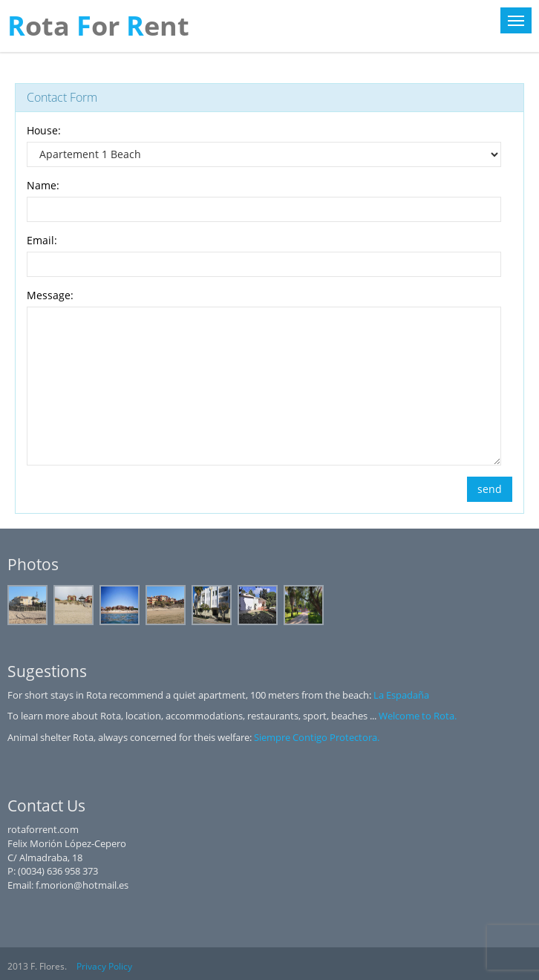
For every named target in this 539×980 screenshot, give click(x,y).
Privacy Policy (104, 966)
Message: (50, 295)
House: (44, 130)
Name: (43, 185)
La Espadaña (401, 695)
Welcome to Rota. (418, 716)
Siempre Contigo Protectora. (317, 737)
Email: (42, 240)
